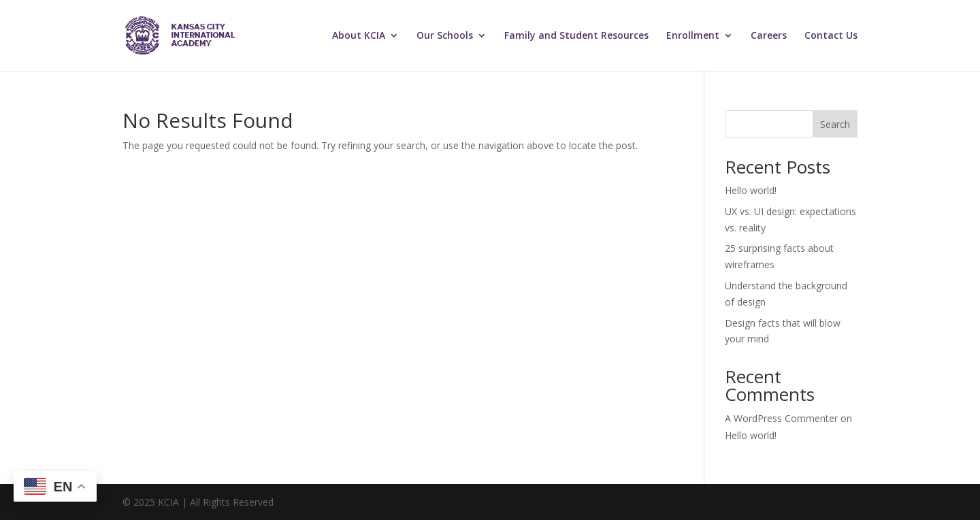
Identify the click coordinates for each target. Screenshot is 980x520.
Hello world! (751, 190)
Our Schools (445, 36)
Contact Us (831, 36)
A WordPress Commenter (781, 418)
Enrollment (693, 36)
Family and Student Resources (576, 36)
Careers (769, 36)
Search (835, 124)
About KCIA (359, 36)
